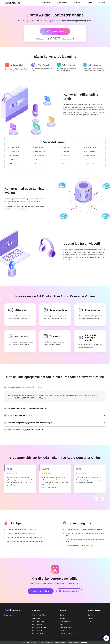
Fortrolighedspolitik (66, 621)
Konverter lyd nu (41, 591)
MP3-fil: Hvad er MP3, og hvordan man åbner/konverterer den (25, 542)
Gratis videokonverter (38, 621)
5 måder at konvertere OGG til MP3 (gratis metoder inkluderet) (84, 529)
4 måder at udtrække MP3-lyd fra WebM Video (79, 546)
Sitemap (62, 630)
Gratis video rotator (37, 633)
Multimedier (46, 3)
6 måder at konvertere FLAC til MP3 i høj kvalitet (21, 529)
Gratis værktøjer (62, 3)
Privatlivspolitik (75, 643)
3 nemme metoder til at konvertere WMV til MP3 (21, 534)
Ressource (78, 3)
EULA (62, 624)
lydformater (100, 107)
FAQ (90, 621)
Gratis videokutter (37, 624)
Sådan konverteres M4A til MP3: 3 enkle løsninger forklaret (24, 538)
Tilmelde (52, 39)
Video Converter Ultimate (39, 615)
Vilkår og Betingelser (66, 627)
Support (89, 3)
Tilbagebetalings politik (67, 633)
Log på (102, 3)
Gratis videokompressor (39, 627)
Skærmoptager (36, 618)
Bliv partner (63, 618)
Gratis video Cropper (38, 630)
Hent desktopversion (69, 591)
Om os (62, 615)
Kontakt (90, 618)
